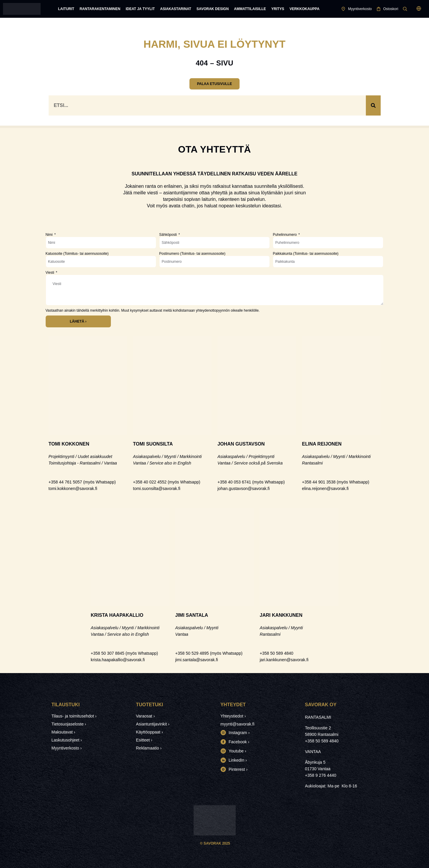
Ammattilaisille (250, 9)
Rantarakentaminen (100, 9)
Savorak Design (213, 9)
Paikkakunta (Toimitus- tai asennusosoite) (306, 254)
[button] (419, 9)
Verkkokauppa (304, 9)
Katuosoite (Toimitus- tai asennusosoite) (77, 254)
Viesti (50, 273)
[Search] (373, 106)
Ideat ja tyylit (140, 9)
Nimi (50, 235)
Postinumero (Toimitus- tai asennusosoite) (192, 254)
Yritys (278, 9)
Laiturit (66, 9)
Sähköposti (169, 235)
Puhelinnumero (285, 235)
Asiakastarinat (176, 9)
